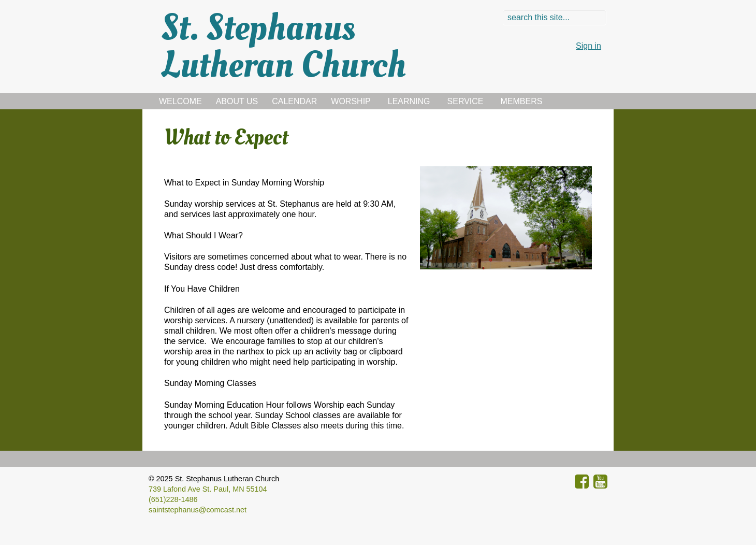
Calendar (294, 101)
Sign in (588, 46)
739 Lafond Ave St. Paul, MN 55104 (208, 489)
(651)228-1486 (173, 499)
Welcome (180, 101)
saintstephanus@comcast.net (198, 510)
